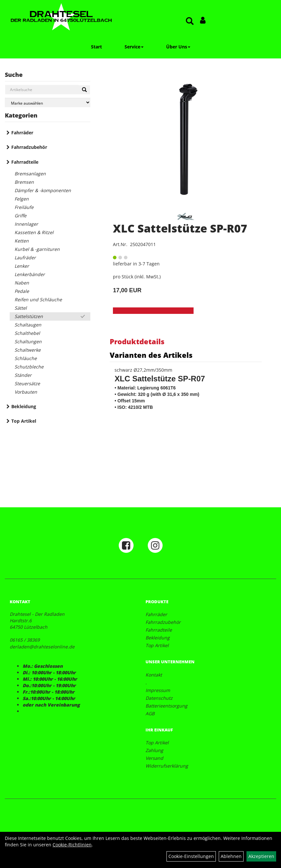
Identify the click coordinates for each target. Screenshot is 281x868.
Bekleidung (24, 406)
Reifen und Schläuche (38, 300)
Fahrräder (22, 133)
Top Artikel (24, 421)
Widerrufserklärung (167, 766)
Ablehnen (231, 856)
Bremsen (24, 182)
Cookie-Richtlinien (72, 845)
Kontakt (154, 675)
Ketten (22, 241)
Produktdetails (137, 341)
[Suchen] (84, 90)
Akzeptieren (261, 856)
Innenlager (26, 224)
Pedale (22, 291)
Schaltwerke (28, 350)
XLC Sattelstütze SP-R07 (180, 228)
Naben (22, 283)
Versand (154, 758)
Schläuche (26, 358)
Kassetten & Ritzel (34, 232)
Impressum (158, 690)
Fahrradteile (25, 162)
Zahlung (154, 750)
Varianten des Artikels (151, 355)
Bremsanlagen (30, 174)
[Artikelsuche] (190, 21)
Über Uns (178, 47)
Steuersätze (27, 383)
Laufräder (25, 258)
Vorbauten (26, 392)
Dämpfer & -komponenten (43, 190)
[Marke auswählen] (48, 103)
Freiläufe (24, 207)
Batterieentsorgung (166, 706)
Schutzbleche (29, 367)
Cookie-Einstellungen (191, 856)
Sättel (21, 308)
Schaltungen (28, 341)
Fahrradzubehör (29, 147)
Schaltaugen (28, 325)
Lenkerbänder (30, 274)
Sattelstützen (29, 316)
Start (96, 47)
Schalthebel (27, 333)
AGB (150, 713)
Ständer (23, 375)
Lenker (22, 266)
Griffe (20, 216)
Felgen (22, 199)
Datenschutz (159, 698)
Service (134, 47)
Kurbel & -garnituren (37, 249)
